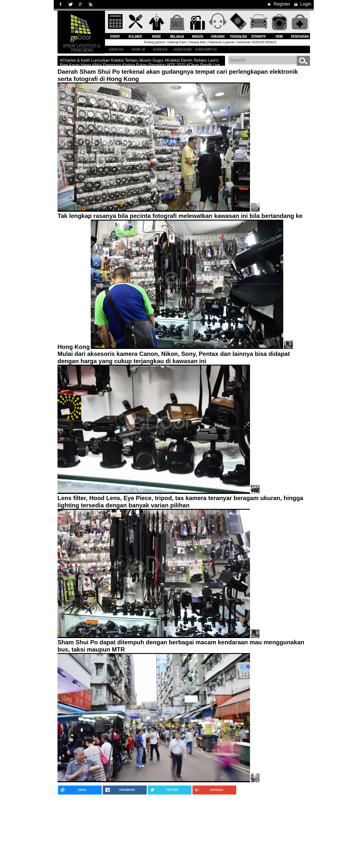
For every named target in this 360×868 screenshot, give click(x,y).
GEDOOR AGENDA (182, 49)
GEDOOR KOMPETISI (206, 49)
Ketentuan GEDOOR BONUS (257, 42)
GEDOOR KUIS (116, 49)
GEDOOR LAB (138, 49)
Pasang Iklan (197, 42)
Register (278, 4)
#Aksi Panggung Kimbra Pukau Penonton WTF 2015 (139, 65)
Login (302, 4)
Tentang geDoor (154, 42)
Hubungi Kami (177, 42)
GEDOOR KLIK (160, 49)
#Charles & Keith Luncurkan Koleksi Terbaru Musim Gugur (112, 60)
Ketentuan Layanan (221, 42)
